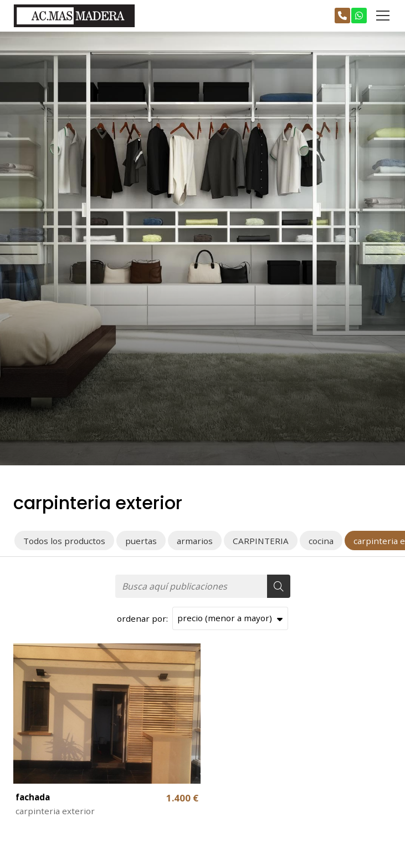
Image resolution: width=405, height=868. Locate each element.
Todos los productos (64, 541)
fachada (33, 797)
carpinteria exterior (55, 811)
